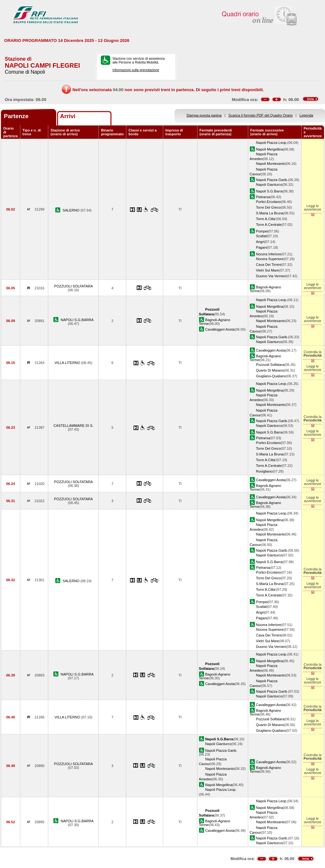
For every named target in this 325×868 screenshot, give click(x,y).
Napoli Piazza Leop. (272, 143)
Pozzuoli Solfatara (270, 365)
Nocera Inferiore (269, 254)
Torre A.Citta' (266, 219)
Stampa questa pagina (204, 115)
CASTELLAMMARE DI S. (74, 426)
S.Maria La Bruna (270, 213)
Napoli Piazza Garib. (272, 180)
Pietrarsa (263, 197)
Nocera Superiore (270, 259)
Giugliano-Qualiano (271, 376)
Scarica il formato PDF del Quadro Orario (261, 115)
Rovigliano (264, 471)
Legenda (306, 115)
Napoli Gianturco (269, 185)
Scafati (262, 236)
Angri (260, 242)
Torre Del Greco (269, 207)
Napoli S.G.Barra (269, 191)
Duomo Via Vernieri (271, 276)
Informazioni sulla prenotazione (136, 70)
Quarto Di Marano (270, 370)
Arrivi (68, 116)
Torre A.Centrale (269, 225)
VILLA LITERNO (68, 363)
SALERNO (71, 210)
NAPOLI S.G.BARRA (77, 320)
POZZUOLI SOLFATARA (73, 286)
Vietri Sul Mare (268, 270)
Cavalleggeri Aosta (220, 329)
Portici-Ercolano (269, 202)
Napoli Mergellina (270, 149)
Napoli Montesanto (271, 164)
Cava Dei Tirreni (269, 265)
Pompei (262, 231)
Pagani (262, 247)
